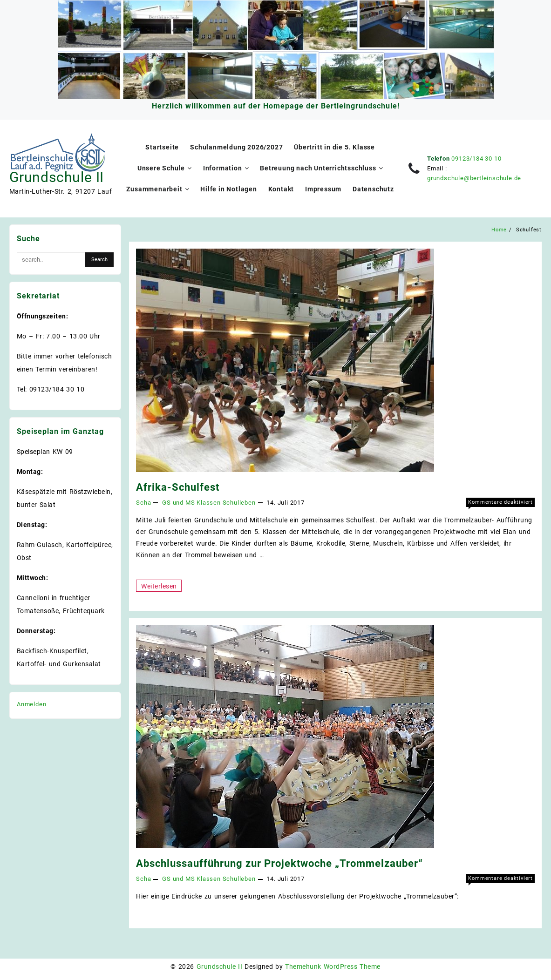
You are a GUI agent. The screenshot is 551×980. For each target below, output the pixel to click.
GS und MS (178, 503)
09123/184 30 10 (476, 159)
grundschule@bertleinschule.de (474, 178)
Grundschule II (57, 177)
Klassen (209, 503)
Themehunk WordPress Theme (333, 966)
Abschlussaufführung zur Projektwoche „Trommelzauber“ (279, 863)
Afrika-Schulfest (178, 487)
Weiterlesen (159, 586)
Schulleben (239, 503)
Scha (143, 503)
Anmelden (31, 704)
